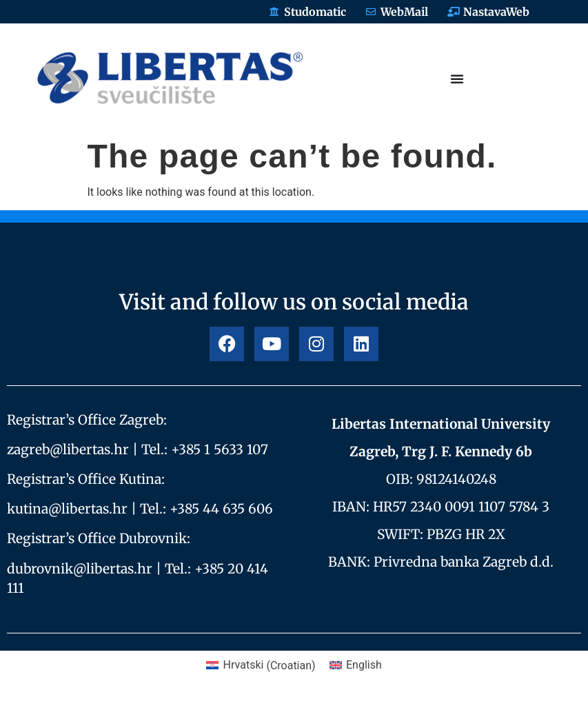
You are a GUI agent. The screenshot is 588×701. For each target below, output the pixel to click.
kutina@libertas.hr (67, 509)
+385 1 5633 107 (220, 449)
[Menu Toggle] (457, 79)
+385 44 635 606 (221, 509)
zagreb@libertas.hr (68, 449)
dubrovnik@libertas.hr (80, 569)
